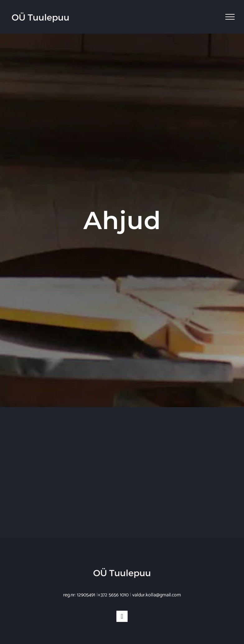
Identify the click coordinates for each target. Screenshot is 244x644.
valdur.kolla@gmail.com (157, 595)
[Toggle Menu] (230, 17)
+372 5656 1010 (113, 595)
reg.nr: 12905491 (79, 595)
